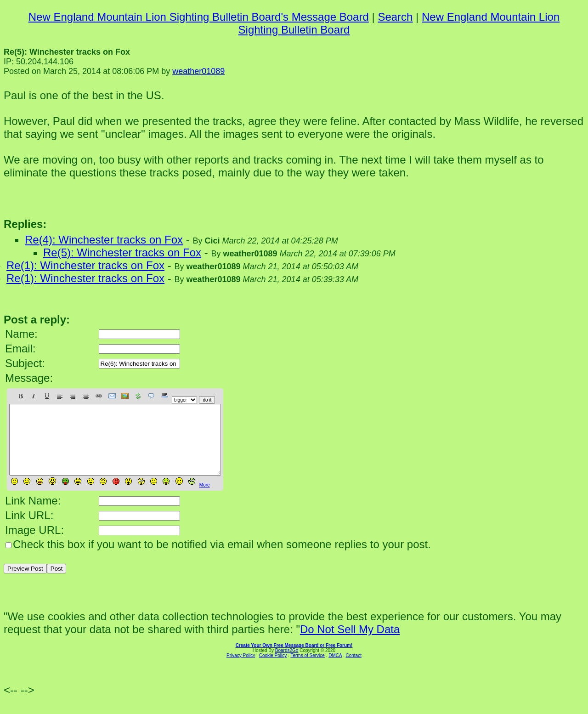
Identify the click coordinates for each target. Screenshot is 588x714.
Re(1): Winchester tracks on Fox (85, 265)
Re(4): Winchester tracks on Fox (104, 240)
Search (395, 17)
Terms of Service (307, 669)
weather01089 (198, 71)
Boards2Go (287, 664)
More (205, 499)
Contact (353, 669)
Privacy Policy (241, 669)
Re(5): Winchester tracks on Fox (122, 252)
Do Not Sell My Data (350, 643)
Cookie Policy (273, 669)
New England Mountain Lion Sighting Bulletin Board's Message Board (199, 17)
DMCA (335, 669)
